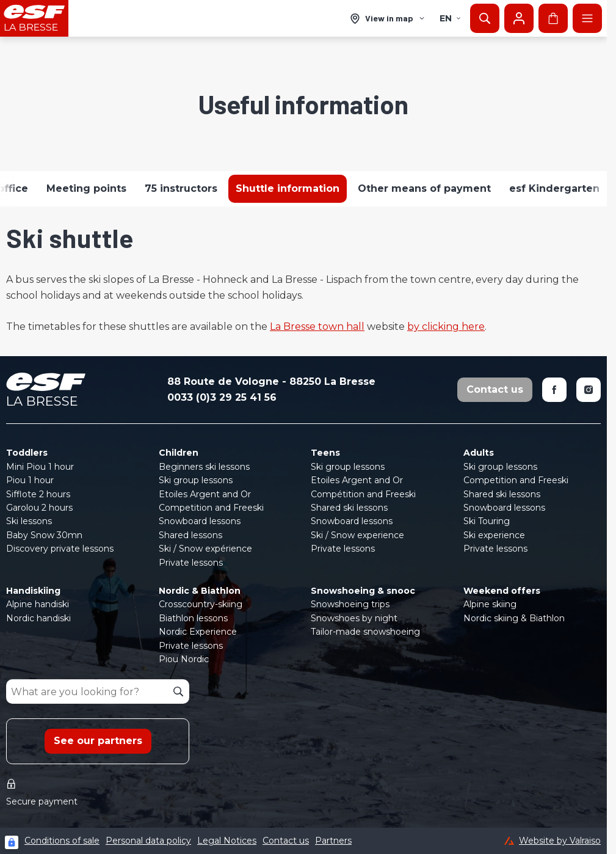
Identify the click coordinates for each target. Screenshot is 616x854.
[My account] (519, 18)
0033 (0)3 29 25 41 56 (222, 397)
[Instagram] (589, 390)
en (451, 18)
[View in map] (388, 19)
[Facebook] (554, 390)
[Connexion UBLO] (12, 842)
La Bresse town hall (317, 327)
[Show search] (485, 18)
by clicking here (446, 327)
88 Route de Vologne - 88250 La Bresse (271, 381)
